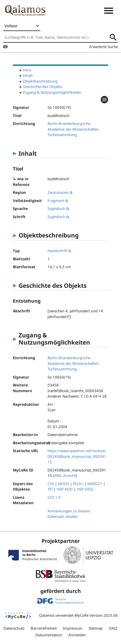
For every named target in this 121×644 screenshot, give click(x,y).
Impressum (73, 628)
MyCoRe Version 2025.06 (96, 615)
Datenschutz (14, 628)
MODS (63, 484)
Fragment (58, 201)
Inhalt (28, 75)
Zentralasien (60, 192)
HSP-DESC (85, 489)
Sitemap (96, 628)
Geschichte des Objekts (43, 87)
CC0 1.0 (54, 497)
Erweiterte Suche (104, 47)
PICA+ (78, 484)
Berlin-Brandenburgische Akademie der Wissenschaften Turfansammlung (73, 129)
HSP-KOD (65, 489)
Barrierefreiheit (44, 628)
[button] (109, 11)
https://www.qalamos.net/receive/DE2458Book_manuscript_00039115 (77, 456)
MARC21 (95, 484)
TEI (50, 489)
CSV (51, 484)
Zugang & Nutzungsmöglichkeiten (52, 92)
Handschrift (59, 251)
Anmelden (77, 635)
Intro (27, 70)
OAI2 (113, 628)
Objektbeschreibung (40, 81)
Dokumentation (49, 635)
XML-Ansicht (65, 475)
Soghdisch (58, 208)
